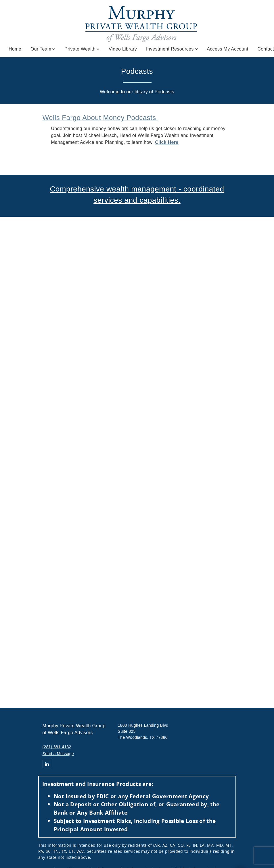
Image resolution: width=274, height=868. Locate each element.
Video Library (123, 49)
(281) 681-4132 (57, 747)
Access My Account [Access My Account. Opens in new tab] (227, 49)
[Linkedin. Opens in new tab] (47, 764)
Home (15, 49)
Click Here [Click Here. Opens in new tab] (167, 142)
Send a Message (58, 754)
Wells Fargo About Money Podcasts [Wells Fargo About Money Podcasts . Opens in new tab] (100, 118)
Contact (266, 49)
